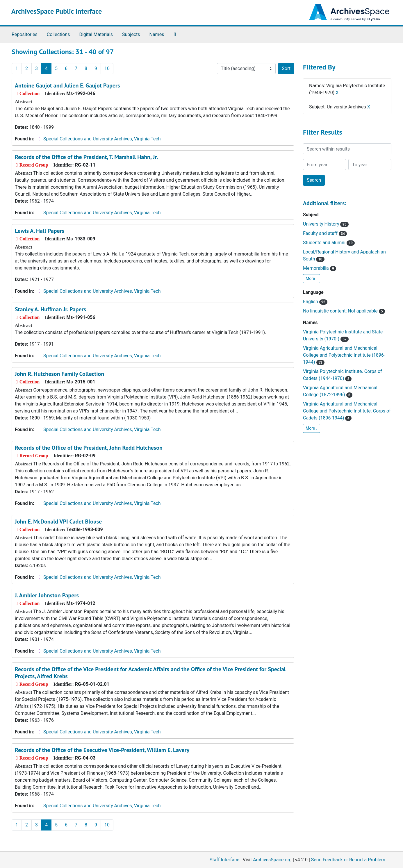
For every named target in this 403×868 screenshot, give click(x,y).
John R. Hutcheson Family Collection (59, 374)
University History (326, 224)
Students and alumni (329, 243)
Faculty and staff (325, 233)
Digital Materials (96, 34)
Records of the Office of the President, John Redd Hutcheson (89, 448)
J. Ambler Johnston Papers (47, 595)
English (315, 302)
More (312, 278)
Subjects (131, 34)
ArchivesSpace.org (272, 860)
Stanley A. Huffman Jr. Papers (50, 309)
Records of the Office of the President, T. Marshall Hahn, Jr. (86, 157)
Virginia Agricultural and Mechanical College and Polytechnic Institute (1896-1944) (344, 355)
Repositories (25, 34)
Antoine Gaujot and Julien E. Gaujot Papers (67, 85)
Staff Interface (224, 860)
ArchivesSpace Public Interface (57, 11)
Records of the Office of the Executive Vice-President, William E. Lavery (102, 750)
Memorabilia (320, 268)
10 (107, 68)
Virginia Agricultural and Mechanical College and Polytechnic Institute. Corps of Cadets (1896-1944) (347, 411)
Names (157, 34)
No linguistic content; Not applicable (344, 311)
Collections (58, 34)
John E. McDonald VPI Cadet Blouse (58, 521)
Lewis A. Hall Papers (40, 231)
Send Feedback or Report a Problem (348, 860)
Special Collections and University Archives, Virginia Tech (102, 139)
